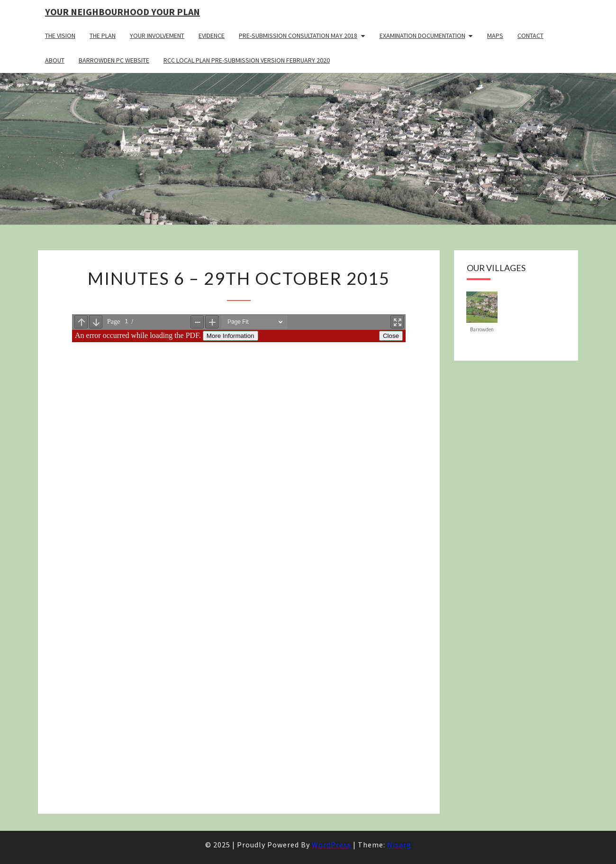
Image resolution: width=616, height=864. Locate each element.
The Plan (103, 36)
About (55, 60)
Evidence (212, 36)
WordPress (331, 845)
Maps (495, 36)
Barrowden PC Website (114, 60)
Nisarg (399, 845)
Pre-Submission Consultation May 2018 (298, 36)
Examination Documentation (422, 36)
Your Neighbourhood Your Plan (122, 12)
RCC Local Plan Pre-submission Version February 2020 (247, 60)
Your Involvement (157, 36)
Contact (530, 36)
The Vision (60, 36)
